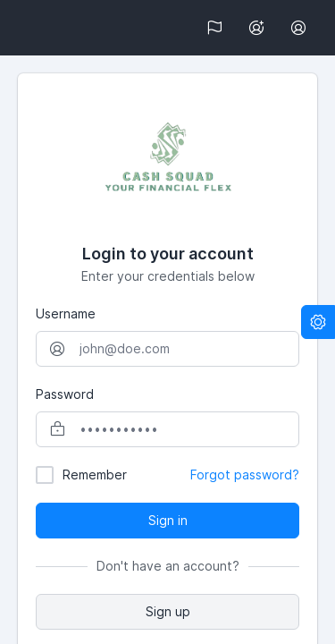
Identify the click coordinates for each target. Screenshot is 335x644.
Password (65, 394)
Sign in (168, 520)
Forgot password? (245, 475)
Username (66, 314)
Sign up (168, 611)
